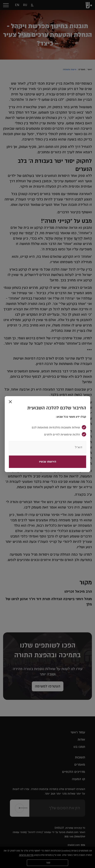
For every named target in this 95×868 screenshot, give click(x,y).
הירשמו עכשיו (48, 462)
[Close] (10, 402)
